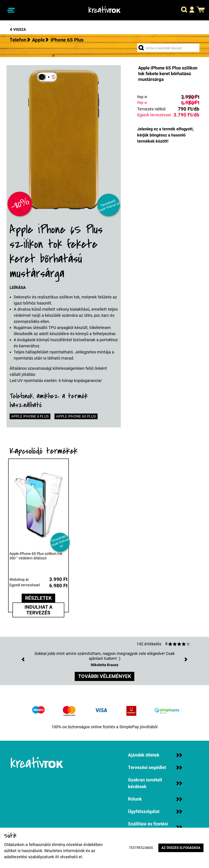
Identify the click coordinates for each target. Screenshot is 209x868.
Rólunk (155, 799)
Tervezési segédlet (155, 767)
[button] (184, 10)
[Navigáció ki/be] (11, 10)
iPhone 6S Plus (67, 40)
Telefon (18, 40)
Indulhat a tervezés (38, 610)
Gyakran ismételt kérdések (155, 783)
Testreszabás (140, 848)
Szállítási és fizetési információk (155, 827)
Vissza (18, 29)
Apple (38, 40)
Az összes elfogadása (181, 848)
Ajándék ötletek (155, 755)
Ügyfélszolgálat (155, 811)
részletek (38, 598)
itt (57, 857)
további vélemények (105, 677)
